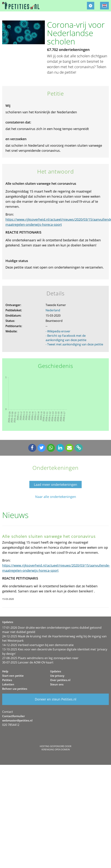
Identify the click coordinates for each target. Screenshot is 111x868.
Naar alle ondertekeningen (56, 497)
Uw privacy (57, 676)
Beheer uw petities (15, 689)
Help (5, 671)
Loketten (8, 684)
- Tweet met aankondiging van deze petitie (74, 344)
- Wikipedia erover (58, 331)
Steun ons (57, 684)
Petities (7, 680)
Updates (56, 671)
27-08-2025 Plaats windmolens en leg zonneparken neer (40, 658)
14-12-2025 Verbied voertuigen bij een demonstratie (38, 645)
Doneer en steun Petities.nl (56, 699)
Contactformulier (13, 716)
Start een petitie (13, 676)
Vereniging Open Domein (56, 750)
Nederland (53, 310)
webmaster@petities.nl (17, 720)
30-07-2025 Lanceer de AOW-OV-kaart (28, 662)
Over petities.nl (60, 680)
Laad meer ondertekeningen (55, 484)
